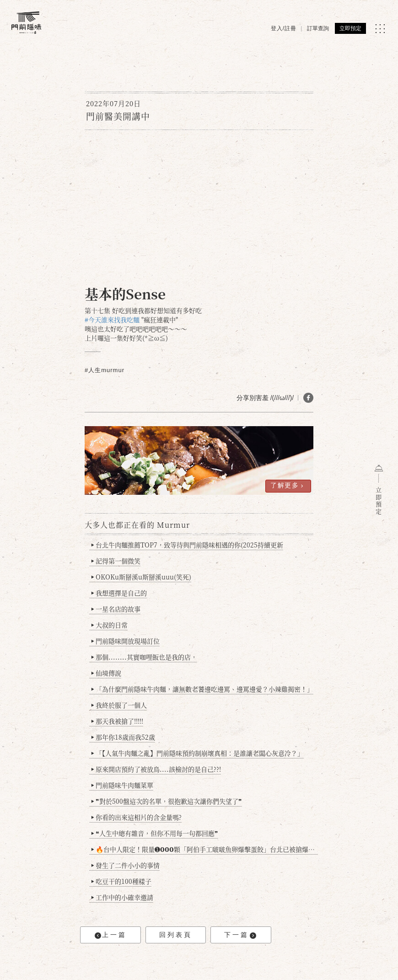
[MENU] (380, 29)
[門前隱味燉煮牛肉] (26, 23)
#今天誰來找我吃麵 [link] (112, 319)
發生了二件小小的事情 (126, 865)
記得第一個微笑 (116, 561)
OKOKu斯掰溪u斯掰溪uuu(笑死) (141, 577)
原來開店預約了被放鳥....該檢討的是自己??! (156, 769)
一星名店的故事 (116, 609)
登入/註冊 (284, 28)
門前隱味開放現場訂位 (126, 641)
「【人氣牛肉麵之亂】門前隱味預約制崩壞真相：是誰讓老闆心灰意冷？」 (198, 753)
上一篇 (111, 935)
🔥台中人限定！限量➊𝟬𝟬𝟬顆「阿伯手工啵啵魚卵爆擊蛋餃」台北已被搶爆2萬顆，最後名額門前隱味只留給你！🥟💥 (205, 849)
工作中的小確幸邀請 (122, 897)
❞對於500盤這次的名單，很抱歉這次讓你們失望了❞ (167, 801)
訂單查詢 (318, 28)
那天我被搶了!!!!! (117, 721)
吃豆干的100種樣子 (121, 881)
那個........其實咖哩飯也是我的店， (144, 657)
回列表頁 (176, 935)
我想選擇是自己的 (119, 593)
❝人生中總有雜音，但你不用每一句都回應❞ (155, 833)
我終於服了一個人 (119, 705)
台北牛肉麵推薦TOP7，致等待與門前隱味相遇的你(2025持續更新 (187, 545)
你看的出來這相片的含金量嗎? (137, 817)
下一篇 (240, 935)
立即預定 (350, 28)
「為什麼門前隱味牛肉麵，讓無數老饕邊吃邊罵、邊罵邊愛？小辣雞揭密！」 (202, 689)
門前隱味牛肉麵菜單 (122, 785)
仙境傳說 (106, 673)
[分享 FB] (308, 398)
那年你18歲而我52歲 (123, 737)
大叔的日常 (110, 625)
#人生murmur (105, 370)
